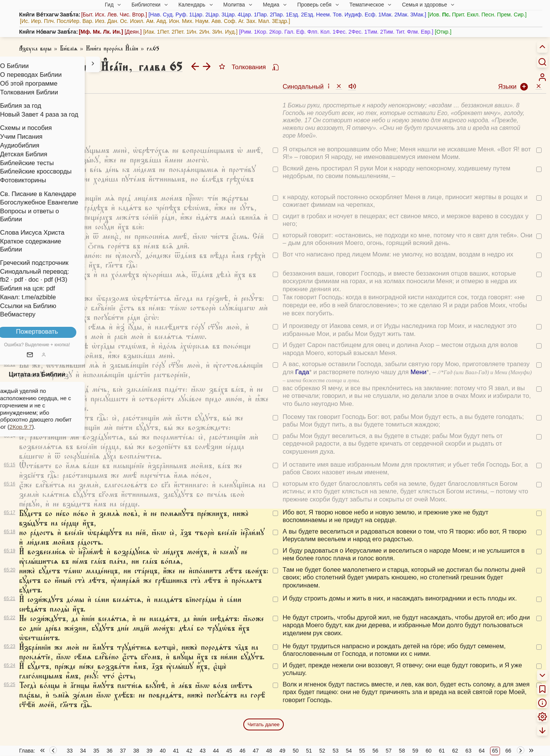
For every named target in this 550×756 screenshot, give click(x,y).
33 (70, 751)
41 (176, 751)
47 (256, 751)
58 (402, 751)
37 (123, 751)
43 (203, 751)
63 (469, 751)
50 (296, 751)
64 (482, 751)
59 (415, 751)
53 (336, 751)
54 (349, 751)
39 (149, 751)
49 (282, 751)
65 (495, 751)
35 (96, 751)
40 (163, 751)
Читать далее (264, 724)
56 (375, 751)
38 (136, 751)
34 (83, 751)
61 (442, 751)
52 (322, 751)
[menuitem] (542, 77)
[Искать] (542, 62)
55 (362, 751)
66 (508, 751)
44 (216, 751)
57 (389, 751)
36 (110, 751)
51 (309, 751)
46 (243, 751)
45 (229, 751)
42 (189, 751)
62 (455, 751)
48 (269, 751)
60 (429, 751)
